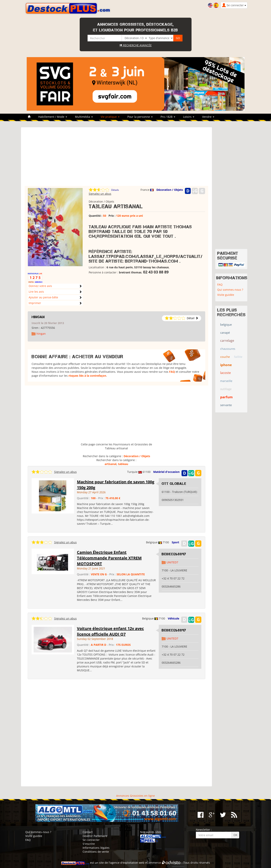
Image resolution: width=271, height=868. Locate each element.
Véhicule (173, 618)
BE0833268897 (174, 554)
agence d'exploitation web (127, 863)
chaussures (228, 349)
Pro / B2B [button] (168, 117)
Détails (115, 190)
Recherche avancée (136, 45)
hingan (38, 317)
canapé (225, 333)
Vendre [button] (208, 117)
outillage (226, 389)
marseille (226, 381)
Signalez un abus (100, 194)
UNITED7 (172, 562)
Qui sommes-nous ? (230, 290)
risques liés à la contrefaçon (87, 376)
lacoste (225, 373)
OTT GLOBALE (174, 484)
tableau (123, 464)
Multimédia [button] (84, 117)
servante (226, 405)
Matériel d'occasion (166, 472)
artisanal (110, 464)
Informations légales (96, 848)
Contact (88, 832)
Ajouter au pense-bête (43, 297)
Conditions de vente (96, 852)
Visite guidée (226, 295)
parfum (226, 397)
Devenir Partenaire (95, 836)
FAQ (172, 372)
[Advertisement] (116, 158)
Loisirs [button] (189, 117)
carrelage (227, 341)
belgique (226, 324)
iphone (226, 365)
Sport (175, 542)
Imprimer (35, 303)
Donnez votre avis (40, 286)
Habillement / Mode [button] (53, 117)
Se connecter (91, 840)
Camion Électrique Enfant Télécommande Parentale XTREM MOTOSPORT (109, 558)
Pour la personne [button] (140, 117)
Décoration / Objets (170, 190)
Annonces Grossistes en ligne (135, 796)
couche (225, 357)
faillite (238, 357)
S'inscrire (89, 844)
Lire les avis (36, 292)
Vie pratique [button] (110, 117)
